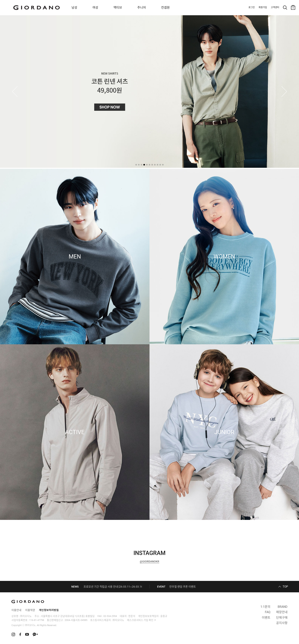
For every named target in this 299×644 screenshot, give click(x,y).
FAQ (268, 612)
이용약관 (30, 610)
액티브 (118, 8)
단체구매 (282, 618)
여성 (95, 8)
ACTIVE (75, 432)
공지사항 (282, 623)
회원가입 (263, 7)
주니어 (142, 8)
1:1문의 (265, 607)
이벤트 (266, 618)
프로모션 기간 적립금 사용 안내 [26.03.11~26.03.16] (113, 587)
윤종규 (164, 616)
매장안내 (282, 612)
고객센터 (275, 7)
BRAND (283, 607)
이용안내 (16, 610)
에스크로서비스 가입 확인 (140, 620)
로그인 (252, 7)
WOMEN (224, 257)
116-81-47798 (37, 620)
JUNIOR (224, 432)
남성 (74, 8)
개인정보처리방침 (49, 610)
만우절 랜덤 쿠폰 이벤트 (183, 587)
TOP (285, 587)
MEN (75, 257)
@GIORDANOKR (149, 561)
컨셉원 (165, 8)
